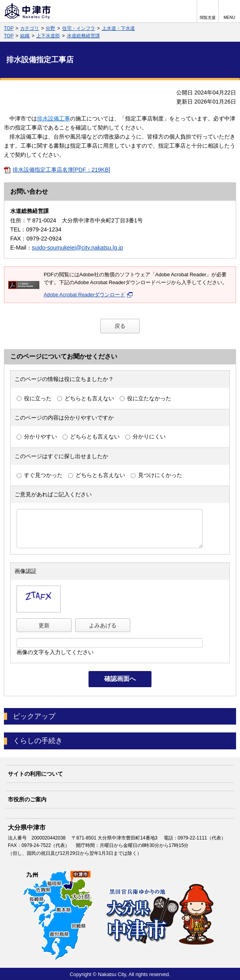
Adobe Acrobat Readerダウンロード (88, 295)
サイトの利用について (35, 774)
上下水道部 (48, 36)
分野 (50, 28)
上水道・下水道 (118, 28)
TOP (9, 28)
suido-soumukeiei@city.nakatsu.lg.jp (78, 248)
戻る (120, 326)
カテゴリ (30, 28)
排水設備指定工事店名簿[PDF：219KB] (61, 170)
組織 (25, 36)
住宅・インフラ (79, 28)
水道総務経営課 (83, 36)
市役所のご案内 (27, 799)
